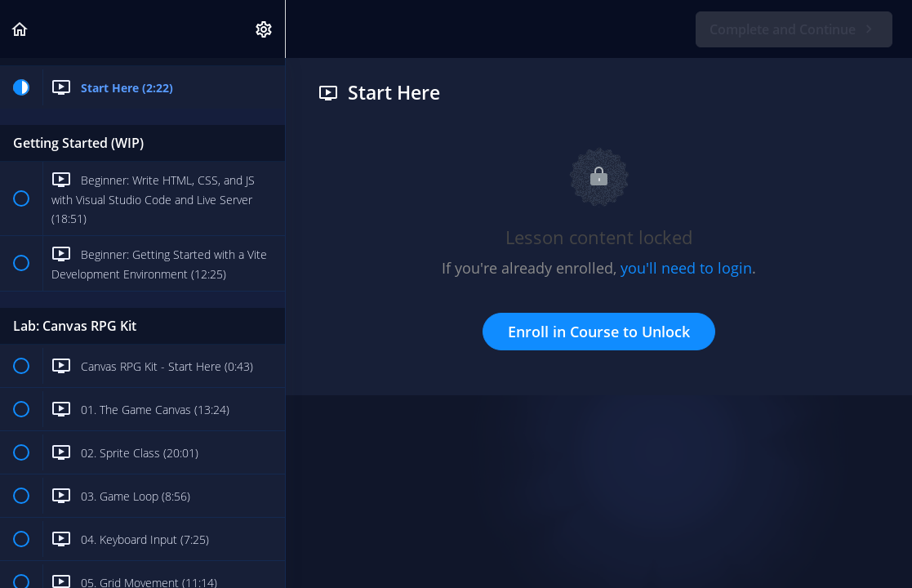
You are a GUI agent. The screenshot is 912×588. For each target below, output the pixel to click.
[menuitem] (265, 29)
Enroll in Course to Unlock (599, 332)
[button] (20, 29)
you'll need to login (686, 268)
